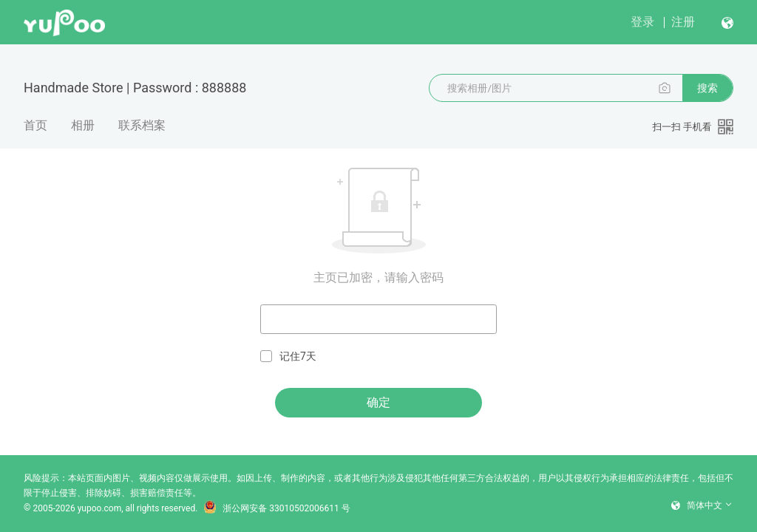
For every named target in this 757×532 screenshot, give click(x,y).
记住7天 (288, 357)
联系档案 (142, 125)
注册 (683, 22)
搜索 (707, 88)
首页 (35, 125)
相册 (83, 125)
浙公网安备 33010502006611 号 (276, 508)
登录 (642, 22)
